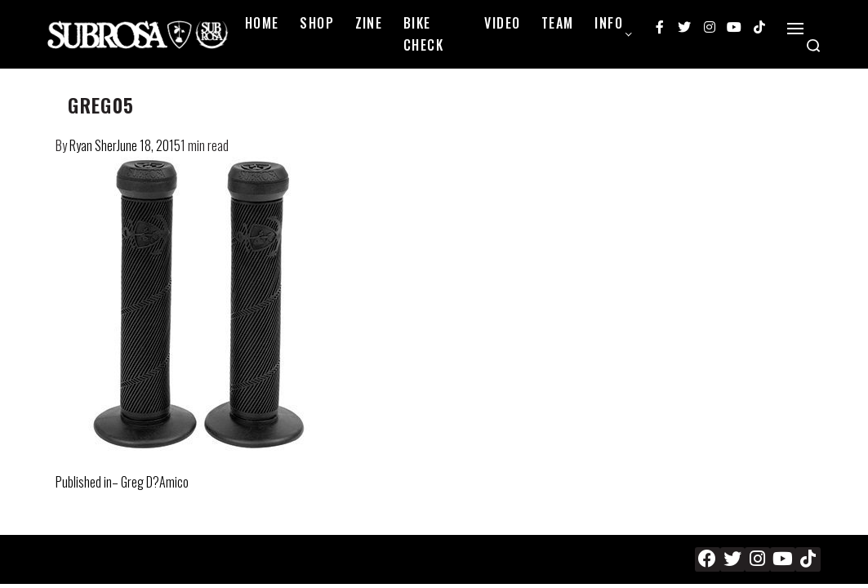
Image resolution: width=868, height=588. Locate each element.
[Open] (795, 29)
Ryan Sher (93, 145)
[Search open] (813, 46)
